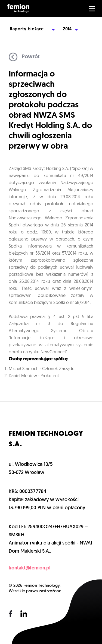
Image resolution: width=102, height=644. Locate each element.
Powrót (24, 57)
